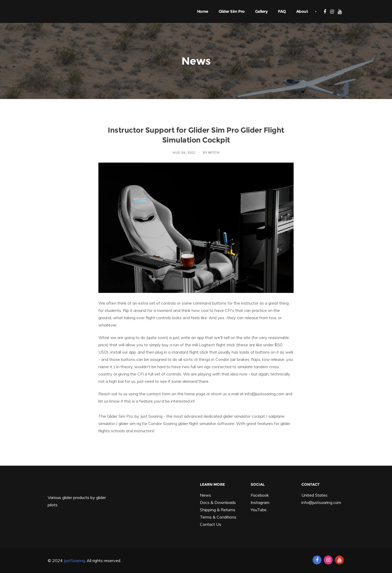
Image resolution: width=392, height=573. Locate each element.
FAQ (282, 11)
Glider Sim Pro (232, 11)
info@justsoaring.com (321, 502)
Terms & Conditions (218, 517)
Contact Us (211, 524)
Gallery (261, 11)
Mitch (214, 152)
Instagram (260, 502)
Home (203, 11)
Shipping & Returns (218, 510)
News (206, 495)
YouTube (259, 510)
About (302, 11)
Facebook (260, 495)
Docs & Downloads (218, 502)
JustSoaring (74, 560)
